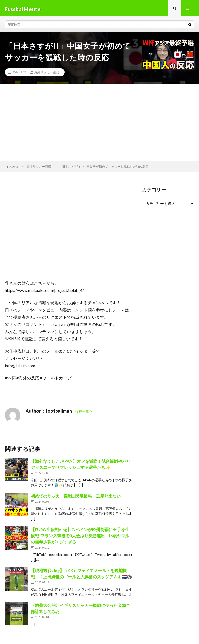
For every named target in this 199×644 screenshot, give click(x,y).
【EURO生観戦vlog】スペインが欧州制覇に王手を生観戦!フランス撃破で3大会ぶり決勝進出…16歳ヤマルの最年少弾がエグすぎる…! (80, 537)
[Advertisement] (99, 124)
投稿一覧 (82, 413)
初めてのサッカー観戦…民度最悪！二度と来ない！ (78, 497)
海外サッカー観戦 (47, 74)
